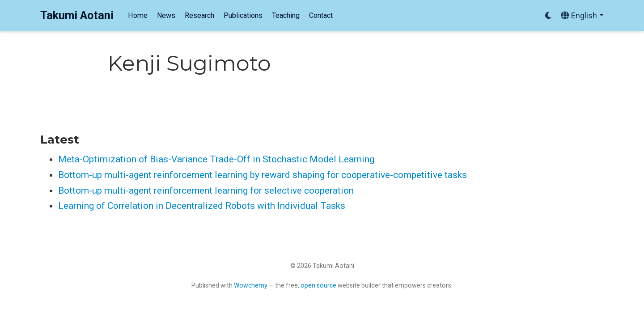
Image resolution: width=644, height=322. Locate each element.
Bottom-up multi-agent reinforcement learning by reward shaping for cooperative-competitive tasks (263, 175)
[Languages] (582, 16)
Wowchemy (251, 285)
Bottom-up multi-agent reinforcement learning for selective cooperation (206, 191)
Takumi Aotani (77, 15)
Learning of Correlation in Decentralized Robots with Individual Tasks (202, 206)
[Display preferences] (548, 16)
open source (318, 285)
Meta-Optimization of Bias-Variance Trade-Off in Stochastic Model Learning (216, 159)
